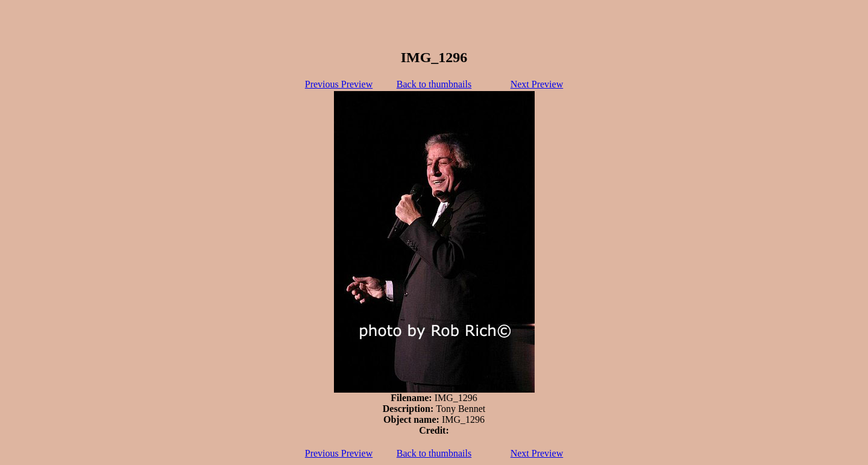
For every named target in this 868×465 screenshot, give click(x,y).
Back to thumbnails (434, 84)
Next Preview (537, 84)
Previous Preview (339, 84)
